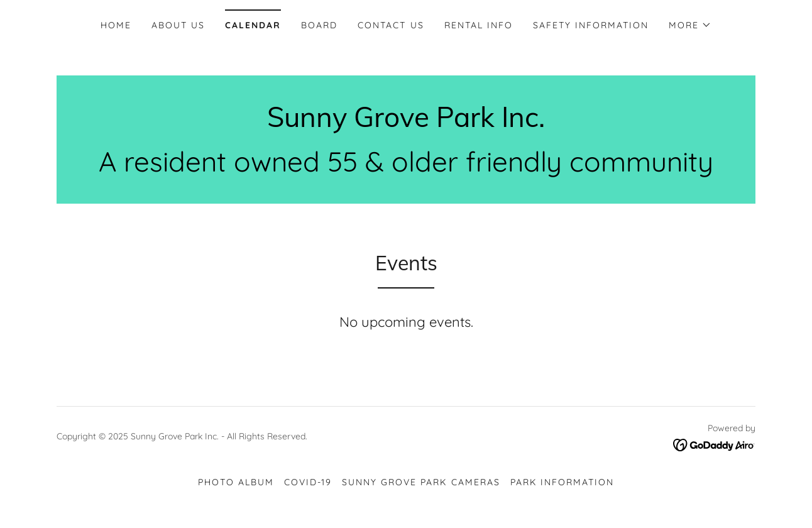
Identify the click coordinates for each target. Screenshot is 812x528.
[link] (406, 123)
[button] (690, 25)
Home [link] (116, 25)
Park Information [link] (562, 482)
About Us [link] (178, 25)
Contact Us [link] (391, 25)
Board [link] (319, 25)
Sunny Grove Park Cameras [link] (421, 482)
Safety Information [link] (591, 25)
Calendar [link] (253, 25)
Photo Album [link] (236, 482)
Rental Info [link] (479, 25)
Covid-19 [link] (308, 482)
